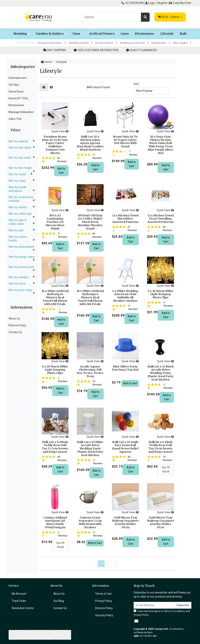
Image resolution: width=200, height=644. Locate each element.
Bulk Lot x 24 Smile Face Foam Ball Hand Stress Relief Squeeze (125, 447)
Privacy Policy (104, 601)
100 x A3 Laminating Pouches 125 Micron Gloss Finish (55, 222)
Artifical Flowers (102, 34)
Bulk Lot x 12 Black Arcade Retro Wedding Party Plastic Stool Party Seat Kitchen (161, 373)
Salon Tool (15, 119)
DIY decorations (104, 43)
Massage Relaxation (21, 112)
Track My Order (180, 3)
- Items (169, 17)
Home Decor (16, 92)
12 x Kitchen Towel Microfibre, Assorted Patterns (125, 219)
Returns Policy (17, 325)
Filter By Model (19, 174)
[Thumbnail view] (44, 87)
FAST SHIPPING (57, 50)
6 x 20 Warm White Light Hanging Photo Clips (55, 370)
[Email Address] (154, 605)
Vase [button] (76, 34)
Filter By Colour (19, 181)
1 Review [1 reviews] (133, 153)
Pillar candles (180, 43)
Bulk (183, 34)
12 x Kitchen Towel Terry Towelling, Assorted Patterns (161, 219)
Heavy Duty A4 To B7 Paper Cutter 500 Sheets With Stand (125, 141)
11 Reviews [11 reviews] (97, 156)
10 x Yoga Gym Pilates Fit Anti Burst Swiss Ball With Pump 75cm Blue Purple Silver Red (160, 145)
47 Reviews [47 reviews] (132, 229)
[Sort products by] (151, 91)
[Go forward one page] (114, 564)
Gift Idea (14, 85)
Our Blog (59, 601)
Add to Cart (61, 171)
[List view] (51, 87)
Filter (16, 130)
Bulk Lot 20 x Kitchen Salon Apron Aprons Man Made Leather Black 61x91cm (90, 143)
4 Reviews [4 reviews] (168, 304)
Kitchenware (145, 34)
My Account (19, 594)
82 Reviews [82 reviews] (62, 160)
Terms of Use (103, 594)
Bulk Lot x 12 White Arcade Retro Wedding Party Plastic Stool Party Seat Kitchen (90, 449)
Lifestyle (167, 34)
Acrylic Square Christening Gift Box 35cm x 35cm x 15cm (90, 371)
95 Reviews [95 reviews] (167, 229)
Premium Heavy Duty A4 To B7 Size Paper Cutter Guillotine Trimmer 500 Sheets (55, 145)
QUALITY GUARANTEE (143, 50)
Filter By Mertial (19, 207)
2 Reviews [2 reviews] (63, 380)
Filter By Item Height (22, 168)
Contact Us (15, 332)
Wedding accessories (132, 43)
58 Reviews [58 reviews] (132, 458)
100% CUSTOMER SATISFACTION (98, 50)
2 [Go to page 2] (108, 564)
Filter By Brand (19, 284)
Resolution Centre (23, 608)
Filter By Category (20, 277)
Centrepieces (159, 43)
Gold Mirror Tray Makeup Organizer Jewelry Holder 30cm (125, 522)
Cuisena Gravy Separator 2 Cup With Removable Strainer (90, 522)
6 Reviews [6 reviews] (133, 307)
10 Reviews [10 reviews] (167, 458)
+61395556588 (133, 3)
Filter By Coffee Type (22, 214)
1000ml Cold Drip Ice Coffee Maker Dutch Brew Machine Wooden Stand (90, 222)
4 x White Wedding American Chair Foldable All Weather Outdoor (125, 296)
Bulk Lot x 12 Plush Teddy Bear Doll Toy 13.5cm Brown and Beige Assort (55, 447)
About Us (14, 318)
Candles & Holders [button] (50, 34)
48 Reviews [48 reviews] (62, 458)
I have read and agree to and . (162, 613)
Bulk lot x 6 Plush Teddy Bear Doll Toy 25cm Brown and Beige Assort (160, 447)
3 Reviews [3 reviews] (168, 386)
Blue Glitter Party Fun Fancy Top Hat (125, 368)
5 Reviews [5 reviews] (63, 235)
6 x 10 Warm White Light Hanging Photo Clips (161, 294)
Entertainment (18, 78)
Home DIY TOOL (18, 98)
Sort (136, 84)
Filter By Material (20, 141)
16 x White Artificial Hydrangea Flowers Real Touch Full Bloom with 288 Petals (55, 298)
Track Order (19, 601)
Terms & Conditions (175, 611)
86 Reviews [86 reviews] (97, 235)
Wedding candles (79, 43)
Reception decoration (50, 43)
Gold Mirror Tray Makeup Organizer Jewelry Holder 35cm (161, 522)
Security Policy (104, 615)
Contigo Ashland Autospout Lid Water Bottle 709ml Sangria (55, 522)
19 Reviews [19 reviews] (97, 383)
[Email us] (136, 621)
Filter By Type (18, 230)
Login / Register (156, 3)
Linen (125, 34)
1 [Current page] (101, 564)
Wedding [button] (20, 34)
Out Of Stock (166, 469)
